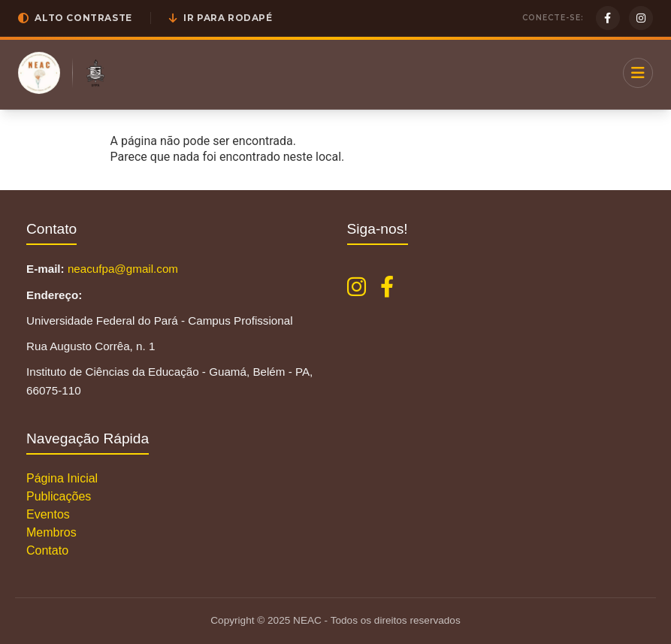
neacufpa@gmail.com (123, 269)
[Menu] (638, 73)
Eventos (48, 514)
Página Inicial (62, 478)
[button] (75, 18)
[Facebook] (608, 18)
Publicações (59, 496)
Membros (51, 532)
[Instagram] (641, 18)
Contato (47, 550)
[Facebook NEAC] (387, 287)
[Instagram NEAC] (357, 287)
